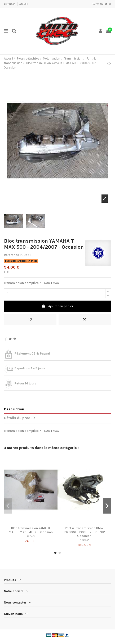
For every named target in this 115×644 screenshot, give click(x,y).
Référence (12, 255)
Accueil (24, 4)
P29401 (31, 536)
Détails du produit (19, 418)
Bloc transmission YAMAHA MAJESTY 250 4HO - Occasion (31, 530)
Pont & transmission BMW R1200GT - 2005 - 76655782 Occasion (84, 532)
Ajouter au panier (58, 306)
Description (14, 409)
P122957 (84, 540)
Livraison (10, 4)
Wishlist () (102, 4)
